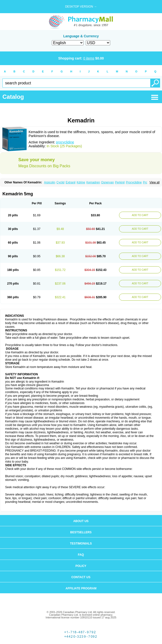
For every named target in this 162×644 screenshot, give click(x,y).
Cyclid (60, 182)
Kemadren (93, 182)
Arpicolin (50, 182)
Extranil (71, 182)
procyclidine (65, 142)
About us (81, 521)
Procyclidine (134, 182)
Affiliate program (81, 588)
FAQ (81, 555)
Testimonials (81, 544)
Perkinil (120, 182)
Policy (81, 566)
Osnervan (108, 182)
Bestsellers (81, 532)
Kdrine (81, 182)
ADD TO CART (140, 215)
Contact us (81, 577)
